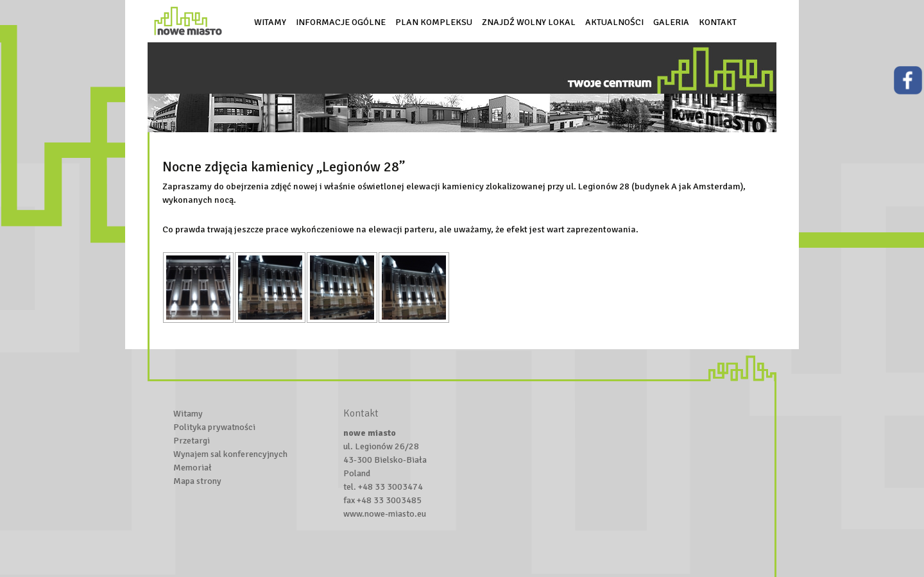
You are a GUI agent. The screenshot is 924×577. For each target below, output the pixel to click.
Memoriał (193, 468)
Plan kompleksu (434, 22)
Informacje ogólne (341, 22)
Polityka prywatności (214, 427)
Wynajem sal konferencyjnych (230, 454)
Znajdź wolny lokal (529, 22)
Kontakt (718, 22)
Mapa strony (197, 481)
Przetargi (192, 441)
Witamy (270, 22)
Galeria (671, 22)
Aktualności (614, 22)
